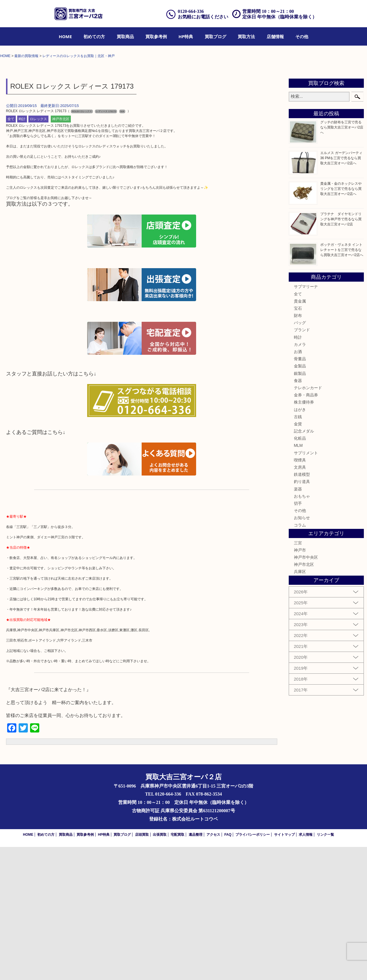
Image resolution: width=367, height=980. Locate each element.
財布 (298, 449)
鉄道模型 (302, 608)
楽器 (298, 622)
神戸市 (300, 683)
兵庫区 (300, 705)
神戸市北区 (61, 252)
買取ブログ (215, 36)
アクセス (213, 968)
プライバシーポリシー (253, 968)
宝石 (298, 441)
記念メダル (304, 564)
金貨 (298, 557)
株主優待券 (304, 535)
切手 (298, 636)
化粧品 (300, 572)
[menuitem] (65, 36)
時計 (22, 252)
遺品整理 (196, 968)
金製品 (300, 499)
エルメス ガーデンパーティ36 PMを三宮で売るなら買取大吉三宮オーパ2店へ (341, 291)
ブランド (302, 463)
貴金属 (300, 434)
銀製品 (300, 506)
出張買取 (160, 968)
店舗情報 (275, 36)
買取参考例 (156, 36)
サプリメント (306, 586)
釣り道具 (302, 615)
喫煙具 (300, 593)
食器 (298, 514)
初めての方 (94, 36)
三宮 (298, 676)
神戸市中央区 (306, 690)
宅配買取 (177, 968)
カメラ (300, 478)
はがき (300, 543)
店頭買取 (142, 968)
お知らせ (302, 651)
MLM (298, 579)
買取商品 (125, 36)
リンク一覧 (325, 968)
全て (11, 252)
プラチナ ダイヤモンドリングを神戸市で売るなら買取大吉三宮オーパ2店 (341, 352)
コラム (300, 658)
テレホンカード (308, 521)
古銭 (298, 550)
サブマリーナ (306, 420)
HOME (65, 36)
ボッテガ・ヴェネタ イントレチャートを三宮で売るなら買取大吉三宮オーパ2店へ (342, 383)
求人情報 (306, 968)
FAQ (228, 968)
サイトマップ (284, 968)
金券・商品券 (306, 528)
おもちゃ (302, 629)
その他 (302, 36)
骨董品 (300, 492)
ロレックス (38, 252)
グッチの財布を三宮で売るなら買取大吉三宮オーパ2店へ (342, 261)
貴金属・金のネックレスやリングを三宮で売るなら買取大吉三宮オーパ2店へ (341, 322)
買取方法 (246, 36)
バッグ (300, 456)
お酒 (298, 485)
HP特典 (186, 36)
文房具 (300, 600)
